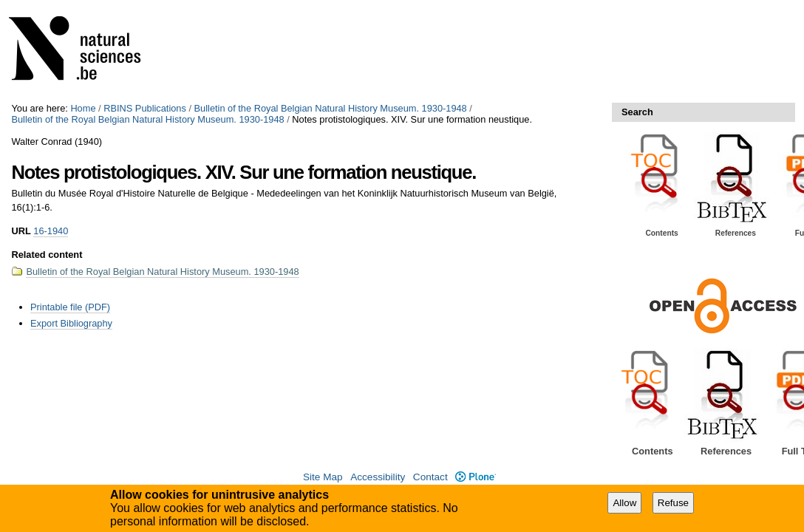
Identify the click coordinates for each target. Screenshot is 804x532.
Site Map (323, 477)
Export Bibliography (71, 323)
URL (21, 231)
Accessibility (378, 477)
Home (83, 108)
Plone (476, 477)
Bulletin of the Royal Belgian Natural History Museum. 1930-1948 (331, 108)
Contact (430, 477)
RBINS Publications (145, 108)
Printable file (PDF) (70, 307)
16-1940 (51, 231)
